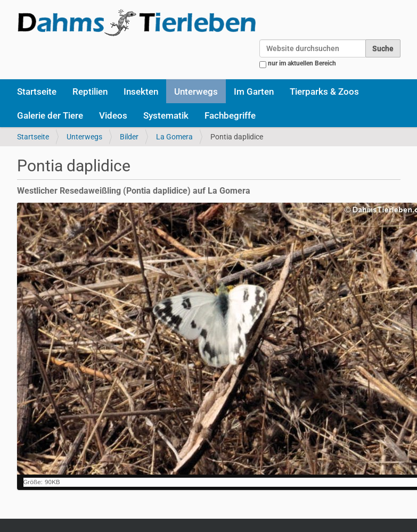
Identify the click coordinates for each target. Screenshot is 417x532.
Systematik (166, 115)
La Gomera (174, 137)
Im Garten (254, 92)
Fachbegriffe (230, 115)
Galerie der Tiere (50, 115)
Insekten (141, 92)
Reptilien (90, 92)
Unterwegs (196, 92)
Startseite (37, 92)
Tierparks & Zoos (324, 92)
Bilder (129, 137)
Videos (113, 115)
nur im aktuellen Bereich (302, 63)
